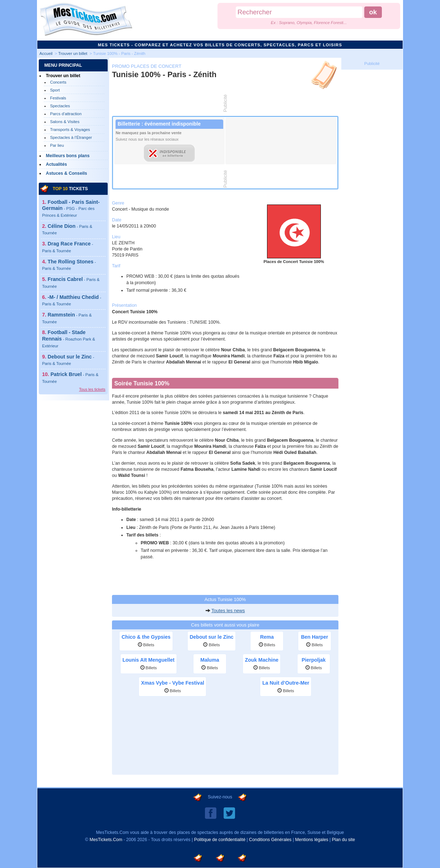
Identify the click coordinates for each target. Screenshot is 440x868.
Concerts (58, 82)
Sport (55, 90)
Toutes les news (228, 611)
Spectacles (60, 106)
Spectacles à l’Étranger (71, 137)
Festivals (58, 98)
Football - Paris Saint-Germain (71, 208)
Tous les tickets (92, 389)
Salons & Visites (65, 122)
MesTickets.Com (106, 840)
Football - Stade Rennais (69, 339)
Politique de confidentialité (220, 840)
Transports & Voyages (70, 130)
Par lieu (57, 145)
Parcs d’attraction (66, 114)
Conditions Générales (270, 840)
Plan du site (343, 840)
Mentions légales (312, 840)
